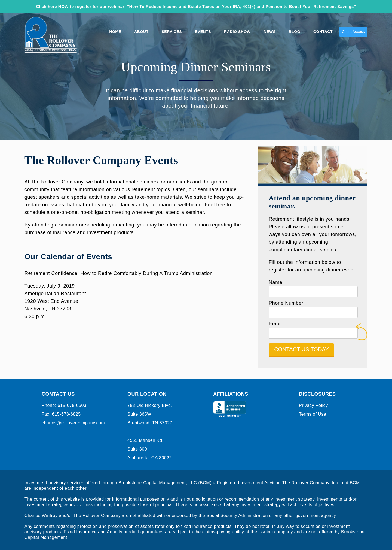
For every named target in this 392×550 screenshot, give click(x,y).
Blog (295, 32)
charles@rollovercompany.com (73, 423)
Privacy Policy (313, 405)
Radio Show (237, 32)
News (270, 32)
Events (203, 32)
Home (115, 32)
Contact (323, 32)
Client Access (353, 32)
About (141, 32)
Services (172, 32)
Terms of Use (313, 414)
